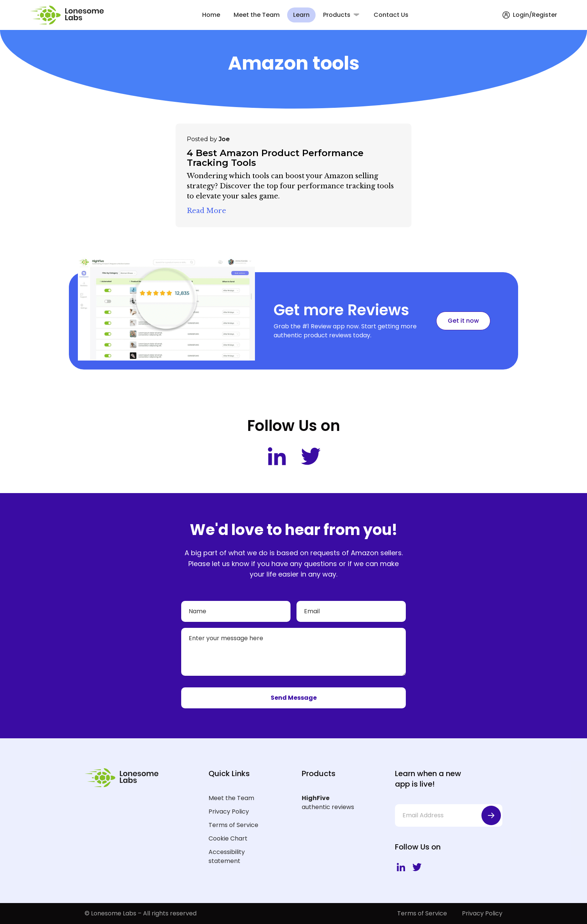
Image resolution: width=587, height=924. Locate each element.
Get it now (463, 321)
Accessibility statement (227, 856)
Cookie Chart (228, 838)
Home (211, 15)
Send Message (294, 698)
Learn (301, 15)
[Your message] (293, 652)
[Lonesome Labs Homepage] (69, 15)
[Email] (351, 611)
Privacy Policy (229, 811)
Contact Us (391, 15)
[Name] (236, 611)
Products (337, 15)
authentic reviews (336, 803)
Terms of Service (233, 825)
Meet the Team (257, 15)
